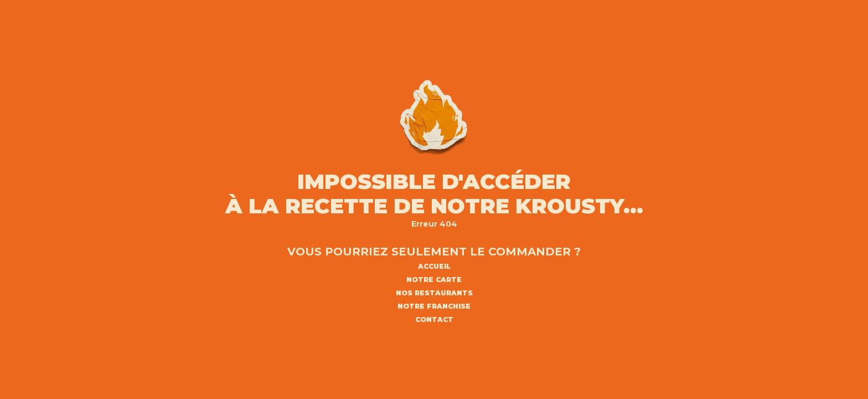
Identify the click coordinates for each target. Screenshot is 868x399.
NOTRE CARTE (434, 280)
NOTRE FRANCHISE (434, 306)
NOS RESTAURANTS (434, 293)
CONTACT (434, 320)
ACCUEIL (434, 267)
